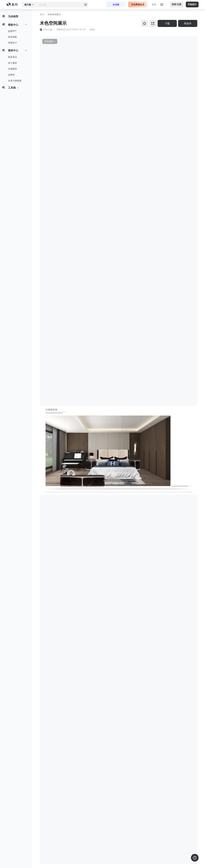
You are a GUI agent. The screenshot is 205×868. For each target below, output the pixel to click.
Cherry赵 (48, 30)
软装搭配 (12, 37)
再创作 (188, 23)
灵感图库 (12, 69)
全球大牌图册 (15, 81)
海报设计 (12, 43)
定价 (154, 4)
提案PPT (12, 31)
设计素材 (12, 63)
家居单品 (12, 57)
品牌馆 (11, 75)
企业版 (116, 4)
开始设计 (192, 4)
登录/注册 (176, 4)
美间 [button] (42, 14)
